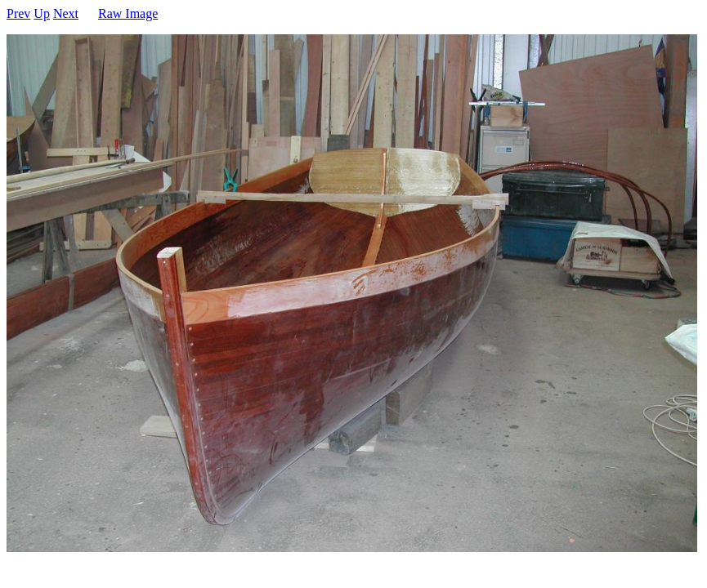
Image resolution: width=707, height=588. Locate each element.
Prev (18, 13)
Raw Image (128, 13)
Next (66, 13)
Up (42, 13)
